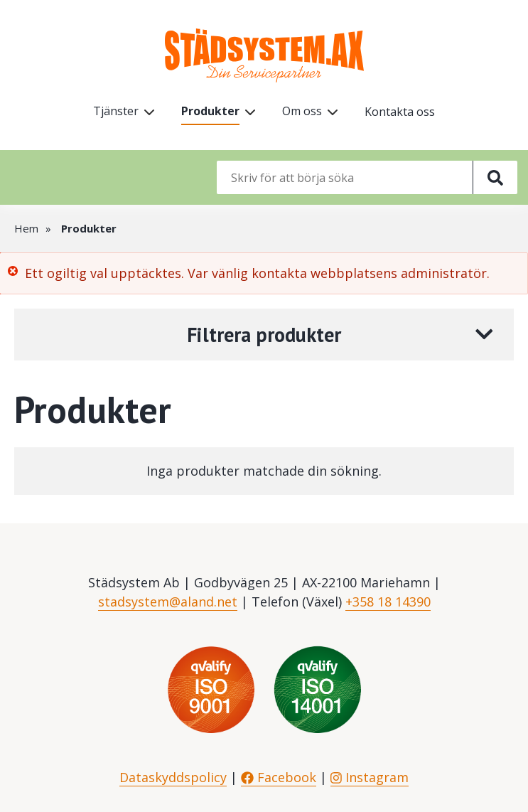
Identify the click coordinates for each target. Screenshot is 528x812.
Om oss (302, 111)
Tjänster (116, 111)
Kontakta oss (400, 112)
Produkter (210, 111)
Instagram (370, 777)
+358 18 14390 (388, 602)
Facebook (279, 777)
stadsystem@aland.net (168, 602)
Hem (26, 228)
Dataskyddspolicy (173, 777)
